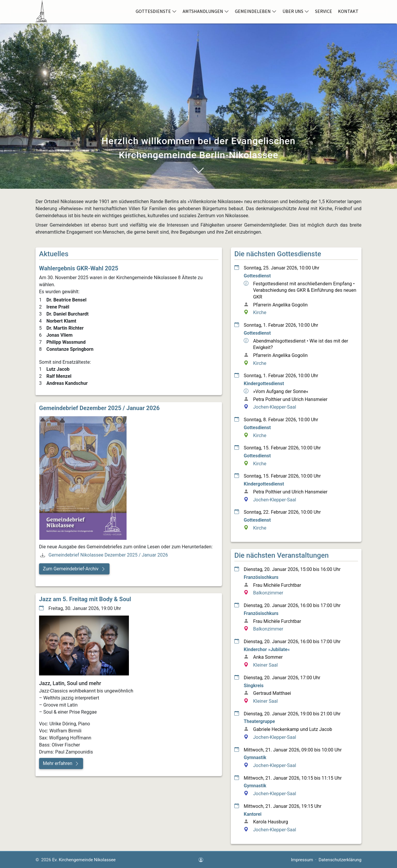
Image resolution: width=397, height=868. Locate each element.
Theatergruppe (259, 721)
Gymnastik (255, 757)
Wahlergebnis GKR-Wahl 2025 (79, 268)
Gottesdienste (156, 11)
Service (324, 11)
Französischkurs (261, 577)
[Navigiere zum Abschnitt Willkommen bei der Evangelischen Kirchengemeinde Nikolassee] (198, 170)
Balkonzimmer (268, 593)
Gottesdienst (257, 276)
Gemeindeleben (256, 11)
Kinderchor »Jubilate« (267, 649)
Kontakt (348, 11)
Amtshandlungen (206, 11)
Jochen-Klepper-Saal (275, 407)
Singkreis (254, 686)
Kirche (260, 312)
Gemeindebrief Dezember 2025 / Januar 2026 (99, 408)
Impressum (302, 860)
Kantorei (253, 814)
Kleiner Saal (265, 665)
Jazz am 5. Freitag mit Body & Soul (85, 599)
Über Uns (296, 11)
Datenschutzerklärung (340, 860)
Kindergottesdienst (264, 384)
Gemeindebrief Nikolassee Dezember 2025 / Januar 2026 (108, 555)
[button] (74, 569)
